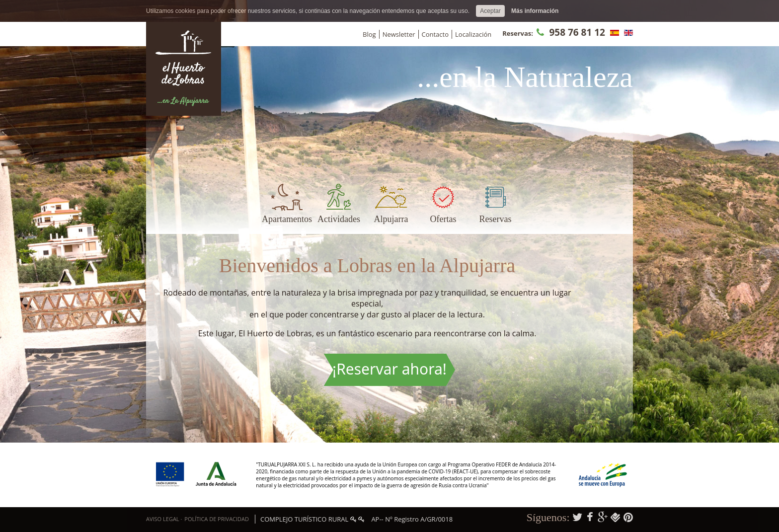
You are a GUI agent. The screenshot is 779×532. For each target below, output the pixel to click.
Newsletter (399, 34)
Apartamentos (287, 219)
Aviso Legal (163, 519)
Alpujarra (391, 219)
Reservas (496, 219)
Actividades (339, 219)
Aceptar (490, 11)
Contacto (435, 34)
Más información (535, 11)
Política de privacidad (217, 519)
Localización (473, 34)
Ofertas (443, 219)
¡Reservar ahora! (389, 369)
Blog (369, 34)
